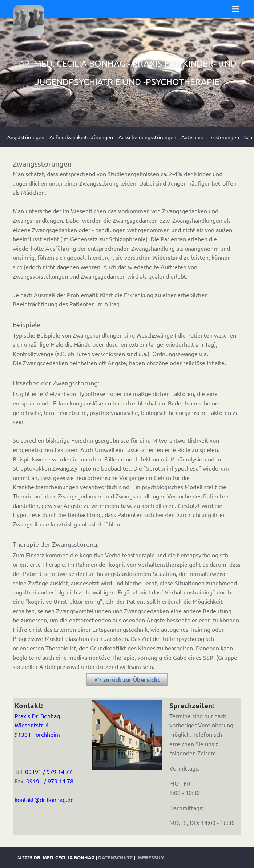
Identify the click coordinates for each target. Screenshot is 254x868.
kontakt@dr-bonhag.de (44, 799)
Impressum (150, 857)
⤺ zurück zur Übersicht (127, 679)
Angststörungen (26, 137)
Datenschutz (115, 857)
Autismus (192, 137)
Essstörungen (224, 137)
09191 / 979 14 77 (49, 771)
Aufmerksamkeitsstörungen (81, 137)
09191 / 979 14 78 (50, 781)
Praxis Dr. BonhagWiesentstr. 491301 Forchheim (37, 725)
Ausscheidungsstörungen (147, 137)
